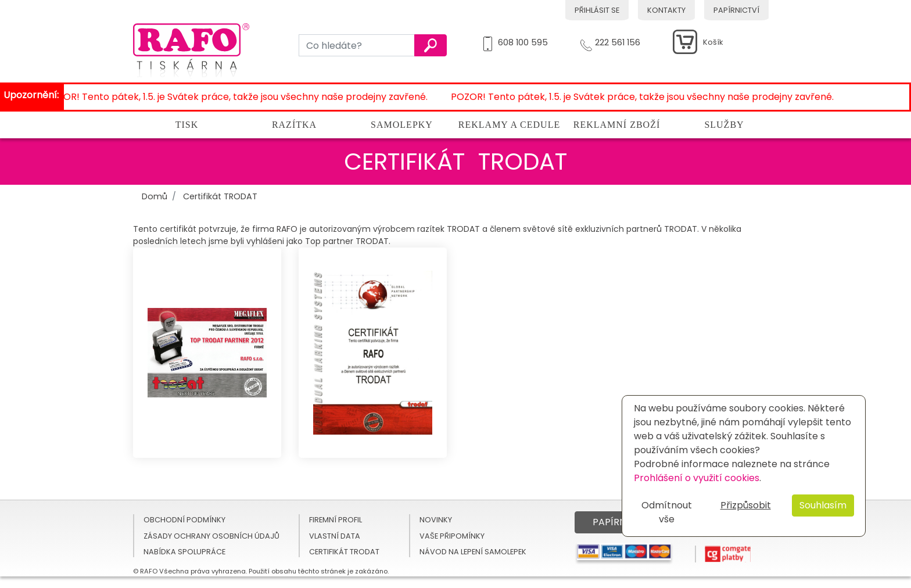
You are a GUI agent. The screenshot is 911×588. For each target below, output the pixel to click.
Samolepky (402, 125)
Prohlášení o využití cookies (697, 478)
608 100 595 (523, 41)
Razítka (294, 125)
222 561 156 (618, 41)
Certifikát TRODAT (220, 196)
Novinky (436, 520)
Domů (155, 196)
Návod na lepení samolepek (473, 552)
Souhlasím (823, 505)
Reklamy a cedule (509, 125)
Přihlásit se (597, 10)
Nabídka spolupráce (184, 552)
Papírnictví (736, 10)
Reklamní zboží (617, 125)
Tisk (187, 125)
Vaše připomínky (452, 536)
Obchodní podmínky (184, 520)
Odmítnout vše (667, 512)
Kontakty (666, 10)
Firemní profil (336, 520)
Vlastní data (335, 536)
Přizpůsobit (746, 505)
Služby (724, 125)
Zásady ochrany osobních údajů (211, 536)
